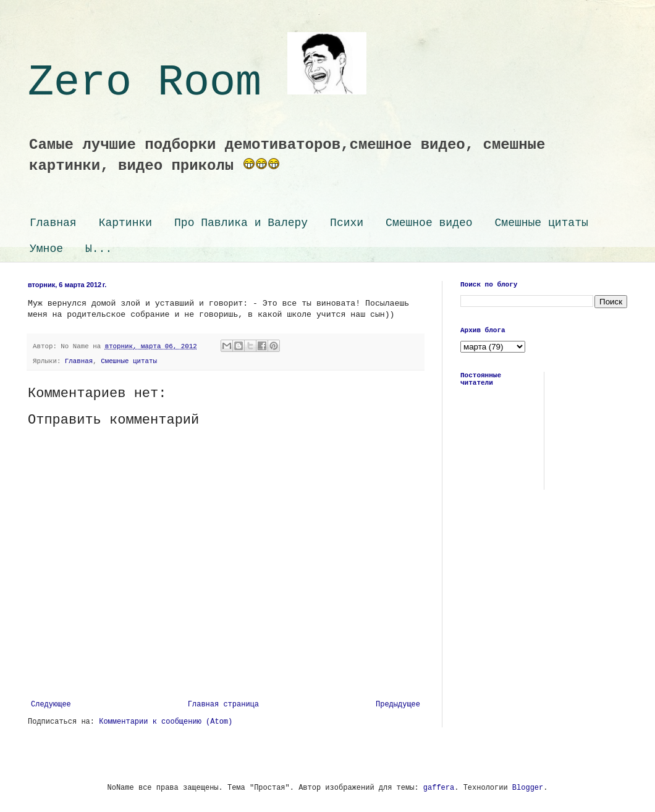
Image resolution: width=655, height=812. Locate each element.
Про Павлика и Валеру (241, 223)
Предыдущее (398, 705)
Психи (347, 223)
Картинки (125, 223)
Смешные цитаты (542, 223)
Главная (53, 223)
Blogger (528, 788)
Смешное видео (429, 223)
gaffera (439, 788)
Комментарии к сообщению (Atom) (166, 722)
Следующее (51, 705)
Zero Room (197, 83)
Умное (46, 249)
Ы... (99, 249)
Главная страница (223, 705)
